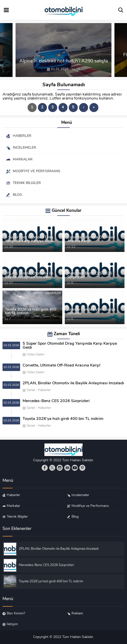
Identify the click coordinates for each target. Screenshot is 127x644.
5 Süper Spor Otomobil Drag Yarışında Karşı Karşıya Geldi (29, 239)
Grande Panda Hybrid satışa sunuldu (91, 312)
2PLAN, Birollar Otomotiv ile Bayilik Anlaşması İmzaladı (29, 275)
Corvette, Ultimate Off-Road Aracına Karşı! (91, 239)
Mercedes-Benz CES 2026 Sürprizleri (90, 275)
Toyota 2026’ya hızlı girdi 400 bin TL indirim (31, 312)
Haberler (53, 257)
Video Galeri (51, 221)
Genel (38, 257)
